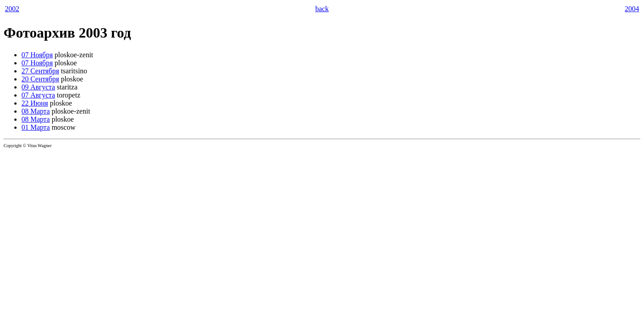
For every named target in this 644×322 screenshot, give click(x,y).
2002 (12, 9)
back (322, 9)
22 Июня (35, 103)
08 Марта (36, 111)
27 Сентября (40, 71)
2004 (632, 9)
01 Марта (36, 127)
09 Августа (38, 87)
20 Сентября (40, 79)
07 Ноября (37, 55)
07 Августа (38, 95)
